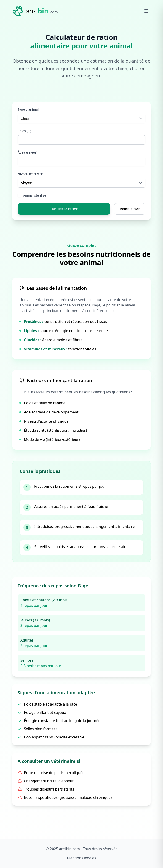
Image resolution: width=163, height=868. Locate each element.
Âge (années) (28, 152)
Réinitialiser (130, 209)
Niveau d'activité (30, 174)
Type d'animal (28, 109)
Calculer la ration (64, 209)
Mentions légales (81, 858)
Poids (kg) (25, 131)
